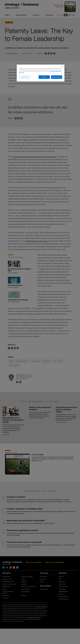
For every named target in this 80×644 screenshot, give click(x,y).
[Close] (62, 66)
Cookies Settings (25, 77)
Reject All (44, 77)
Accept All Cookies (57, 77)
